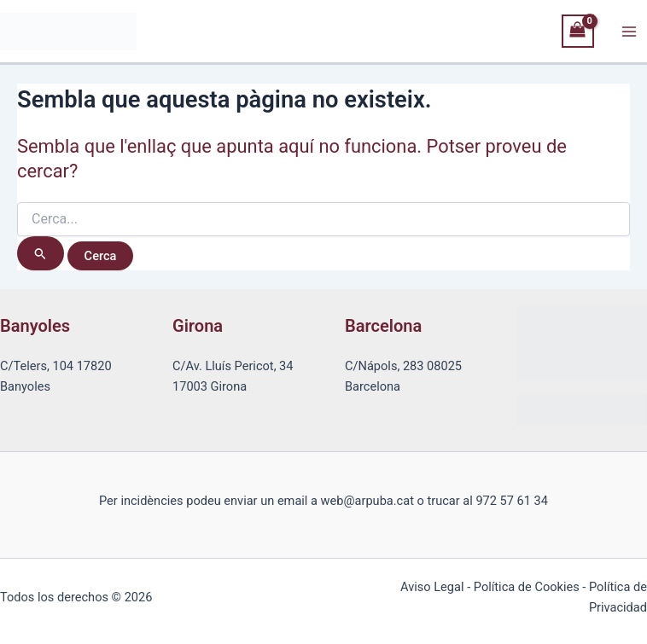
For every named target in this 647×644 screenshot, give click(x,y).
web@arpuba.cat (367, 501)
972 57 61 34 (512, 501)
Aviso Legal (432, 587)
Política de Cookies (527, 587)
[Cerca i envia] (41, 253)
